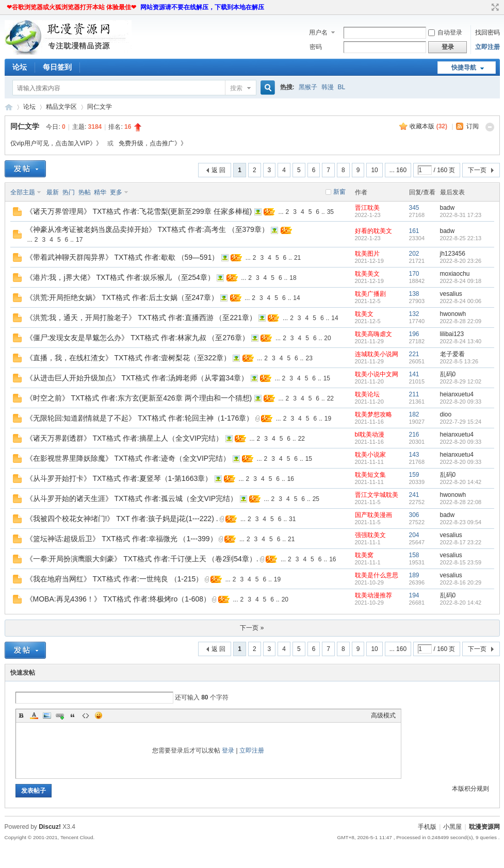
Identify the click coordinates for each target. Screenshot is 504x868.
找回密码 (487, 32)
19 (328, 419)
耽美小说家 (370, 455)
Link (60, 715)
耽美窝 (364, 555)
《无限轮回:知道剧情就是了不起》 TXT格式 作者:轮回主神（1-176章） (140, 418)
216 (414, 435)
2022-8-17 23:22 (461, 542)
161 (414, 231)
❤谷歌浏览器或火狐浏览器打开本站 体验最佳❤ (71, 7)
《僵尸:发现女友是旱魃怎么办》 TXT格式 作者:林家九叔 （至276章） (137, 338)
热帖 (85, 192)
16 (291, 479)
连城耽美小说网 (377, 354)
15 (327, 378)
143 (414, 455)
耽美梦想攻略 (373, 414)
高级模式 (383, 715)
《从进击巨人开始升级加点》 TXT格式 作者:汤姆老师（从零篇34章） (137, 378)
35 (330, 212)
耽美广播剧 (370, 294)
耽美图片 (367, 254)
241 (414, 495)
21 (297, 258)
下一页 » (252, 628)
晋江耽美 (367, 208)
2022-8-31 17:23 (461, 215)
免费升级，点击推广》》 (153, 143)
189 (414, 575)
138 (414, 294)
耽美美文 (367, 274)
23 (309, 358)
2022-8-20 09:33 (461, 402)
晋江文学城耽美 (377, 495)
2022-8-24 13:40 (461, 341)
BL (342, 87)
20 (327, 338)
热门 (69, 192)
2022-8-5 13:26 (459, 361)
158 (414, 555)
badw (448, 208)
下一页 (477, 170)
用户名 (318, 32)
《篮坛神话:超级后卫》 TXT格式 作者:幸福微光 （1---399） (121, 539)
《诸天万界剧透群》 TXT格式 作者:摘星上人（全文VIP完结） (125, 438)
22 (330, 398)
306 (414, 515)
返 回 (218, 170)
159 (414, 475)
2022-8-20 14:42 (461, 482)
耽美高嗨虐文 (373, 334)
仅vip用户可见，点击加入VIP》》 (56, 143)
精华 (100, 192)
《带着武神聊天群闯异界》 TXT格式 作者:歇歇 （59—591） (123, 257)
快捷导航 (464, 68)
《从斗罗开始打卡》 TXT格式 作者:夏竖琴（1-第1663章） (119, 478)
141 (414, 374)
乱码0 (448, 374)
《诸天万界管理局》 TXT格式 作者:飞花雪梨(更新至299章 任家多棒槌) (139, 211)
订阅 (473, 126)
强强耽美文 (370, 535)
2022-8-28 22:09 (461, 321)
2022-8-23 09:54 (461, 522)
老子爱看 (452, 354)
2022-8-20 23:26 (461, 261)
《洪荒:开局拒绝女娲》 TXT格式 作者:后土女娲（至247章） (122, 297)
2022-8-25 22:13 (461, 238)
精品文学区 (61, 107)
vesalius (451, 294)
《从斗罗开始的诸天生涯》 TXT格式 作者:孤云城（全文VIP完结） (132, 498)
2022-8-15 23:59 (461, 562)
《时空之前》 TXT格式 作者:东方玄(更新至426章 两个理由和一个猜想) (139, 398)
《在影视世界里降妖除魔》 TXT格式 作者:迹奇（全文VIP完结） (128, 458)
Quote (73, 715)
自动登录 (445, 32)
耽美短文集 (370, 475)
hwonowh (453, 314)
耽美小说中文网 (377, 374)
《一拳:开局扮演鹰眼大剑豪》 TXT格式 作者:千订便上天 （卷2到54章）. (142, 559)
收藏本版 (428, 126)
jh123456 (453, 254)
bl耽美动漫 (370, 435)
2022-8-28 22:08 (461, 502)
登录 (228, 750)
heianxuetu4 (457, 394)
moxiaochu (455, 274)
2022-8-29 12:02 (461, 381)
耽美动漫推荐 (373, 595)
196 (414, 334)
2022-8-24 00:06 (461, 301)
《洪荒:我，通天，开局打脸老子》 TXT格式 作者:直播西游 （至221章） (141, 318)
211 (414, 394)
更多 (116, 192)
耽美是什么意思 (377, 575)
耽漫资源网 (9, 107)
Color (34, 715)
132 (414, 314)
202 (414, 254)
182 (414, 414)
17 (79, 240)
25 (316, 499)
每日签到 (57, 67)
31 (292, 519)
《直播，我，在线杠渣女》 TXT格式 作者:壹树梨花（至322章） (128, 358)
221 (414, 354)
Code (86, 715)
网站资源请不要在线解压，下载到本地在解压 (202, 7)
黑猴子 (308, 87)
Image (47, 715)
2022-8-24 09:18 (461, 281)
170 (414, 274)
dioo (446, 414)
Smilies (99, 715)
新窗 (339, 192)
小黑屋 (452, 827)
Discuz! (50, 827)
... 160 (398, 170)
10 (374, 170)
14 (296, 298)
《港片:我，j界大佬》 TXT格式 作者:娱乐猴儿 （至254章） (120, 277)
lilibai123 (452, 334)
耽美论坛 (367, 394)
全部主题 (23, 192)
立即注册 (487, 47)
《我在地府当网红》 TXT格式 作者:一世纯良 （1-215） (115, 579)
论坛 (20, 67)
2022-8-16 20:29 (461, 582)
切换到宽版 (494, 7)
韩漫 (328, 87)
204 (414, 535)
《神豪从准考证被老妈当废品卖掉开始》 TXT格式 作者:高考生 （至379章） (147, 229)
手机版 (427, 827)
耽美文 (364, 314)
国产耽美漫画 (373, 515)
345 (414, 208)
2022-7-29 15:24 (461, 422)
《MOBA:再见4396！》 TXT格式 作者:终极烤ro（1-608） (118, 599)
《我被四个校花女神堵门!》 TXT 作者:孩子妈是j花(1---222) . (122, 519)
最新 (53, 192)
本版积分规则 (470, 789)
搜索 (236, 88)
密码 (316, 47)
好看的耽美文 (373, 231)
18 (293, 278)
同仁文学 (100, 107)
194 (414, 595)
